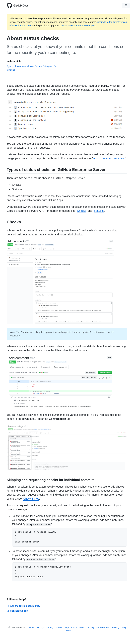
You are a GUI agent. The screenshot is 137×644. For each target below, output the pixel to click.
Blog (124, 627)
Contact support (17, 611)
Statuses (99, 211)
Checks (11, 70)
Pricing (91, 627)
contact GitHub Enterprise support (77, 26)
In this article (14, 61)
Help (67, 627)
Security (50, 627)
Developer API (103, 627)
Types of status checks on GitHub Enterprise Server (34, 66)
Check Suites (31, 499)
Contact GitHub (78, 627)
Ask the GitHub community (23, 606)
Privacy (40, 627)
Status (59, 627)
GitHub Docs (21, 6)
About (68, 630)
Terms (32, 627)
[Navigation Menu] (126, 5)
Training (116, 627)
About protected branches (109, 158)
